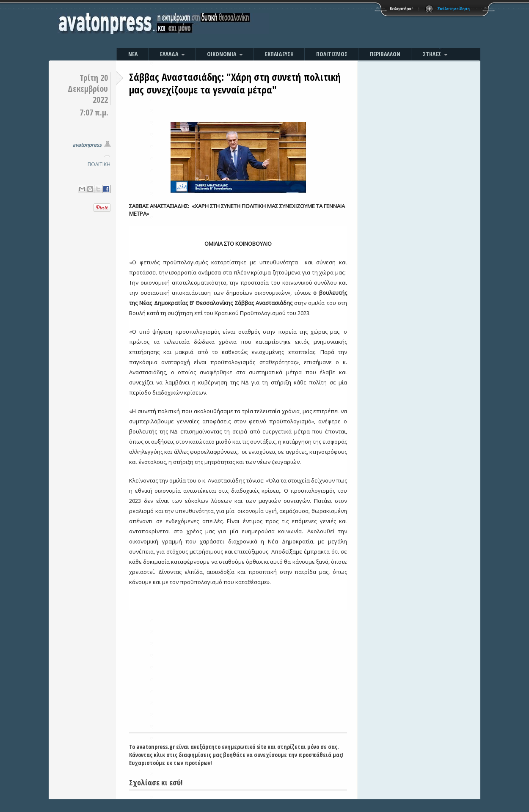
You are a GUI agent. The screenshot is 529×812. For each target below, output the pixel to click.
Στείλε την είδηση (454, 9)
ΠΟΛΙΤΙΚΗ (99, 164)
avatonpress (87, 145)
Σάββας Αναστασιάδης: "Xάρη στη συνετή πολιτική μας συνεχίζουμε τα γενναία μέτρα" (235, 83)
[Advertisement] (355, 25)
